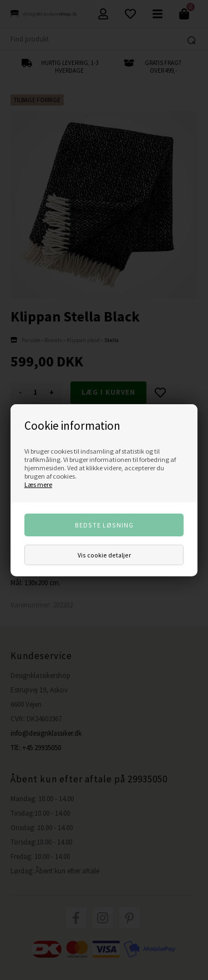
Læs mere (38, 484)
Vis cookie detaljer (104, 555)
